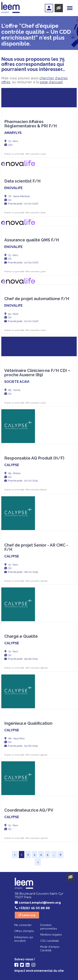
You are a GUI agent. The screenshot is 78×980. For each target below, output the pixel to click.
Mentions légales (51, 935)
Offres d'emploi (24, 931)
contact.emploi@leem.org (40, 903)
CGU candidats (50, 941)
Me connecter (23, 925)
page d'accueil (51, 82)
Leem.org (29, 915)
